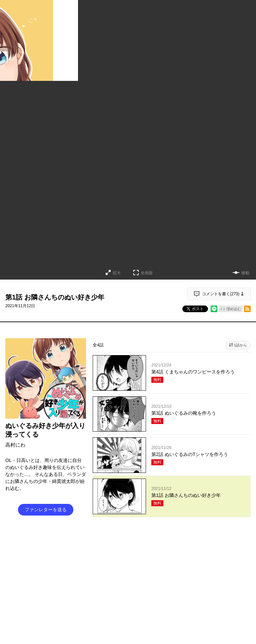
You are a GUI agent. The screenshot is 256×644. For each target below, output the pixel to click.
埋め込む (234, 309)
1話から (240, 345)
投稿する (172, 606)
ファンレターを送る (46, 510)
